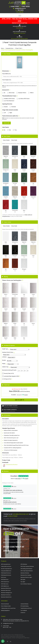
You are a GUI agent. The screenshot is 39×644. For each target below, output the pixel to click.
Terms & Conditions (5, 636)
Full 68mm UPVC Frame (8, 99)
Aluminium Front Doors (6, 595)
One (9, 130)
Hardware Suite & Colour (8, 352)
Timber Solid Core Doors (6, 566)
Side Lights (23, 580)
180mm (31, 93)
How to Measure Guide (6, 606)
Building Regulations (5, 610)
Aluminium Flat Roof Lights (26, 577)
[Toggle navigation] (19, 16)
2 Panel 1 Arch (18, 48)
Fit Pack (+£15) (7, 379)
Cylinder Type (5, 367)
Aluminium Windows (25, 573)
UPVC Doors (4, 577)
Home (2, 48)
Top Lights (23, 582)
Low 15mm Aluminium (8, 101)
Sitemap (23, 636)
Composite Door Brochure (12, 465)
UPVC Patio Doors (5, 584)
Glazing (5, 277)
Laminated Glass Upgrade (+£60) (11, 376)
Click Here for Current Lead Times (20, 23)
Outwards (13, 107)
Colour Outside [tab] (6, 140)
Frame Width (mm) (6, 74)
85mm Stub (11, 93)
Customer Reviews (24, 604)
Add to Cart (20, 400)
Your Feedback (24, 610)
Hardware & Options (8, 345)
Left (4, 113)
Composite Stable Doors (6, 571)
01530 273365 (12, 516)
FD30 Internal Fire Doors (6, 573)
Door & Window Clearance (26, 584)
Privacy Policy (12, 636)
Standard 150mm (21, 93)
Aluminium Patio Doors (6, 590)
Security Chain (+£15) (8, 373)
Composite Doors (9, 48)
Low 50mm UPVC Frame (23, 99)
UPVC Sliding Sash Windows (26, 569)
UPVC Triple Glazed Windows (27, 571)
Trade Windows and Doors (26, 608)
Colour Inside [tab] (14, 140)
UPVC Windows (24, 564)
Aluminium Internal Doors (6, 597)
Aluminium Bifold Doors (6, 588)
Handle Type (5, 349)
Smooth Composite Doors (6, 569)
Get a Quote (21, 10)
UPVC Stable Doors (5, 586)
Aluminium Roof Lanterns (26, 575)
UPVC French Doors (5, 582)
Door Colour (6, 136)
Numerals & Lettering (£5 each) (9, 370)
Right (10, 113)
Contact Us (23, 613)
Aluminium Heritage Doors (6, 593)
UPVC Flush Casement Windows (27, 566)
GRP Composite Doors (6, 564)
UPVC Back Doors (5, 580)
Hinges (4, 364)
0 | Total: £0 (20, 12)
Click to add (6, 123)
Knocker (4, 360)
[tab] (19, 54)
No (4, 93)
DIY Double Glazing (25, 606)
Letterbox (4, 357)
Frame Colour (7, 222)
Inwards (5, 107)
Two (15, 130)
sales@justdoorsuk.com (21, 514)
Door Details (6, 54)
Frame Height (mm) (7, 80)
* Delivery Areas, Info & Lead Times (8, 608)
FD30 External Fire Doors (6, 575)
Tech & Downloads (5, 604)
